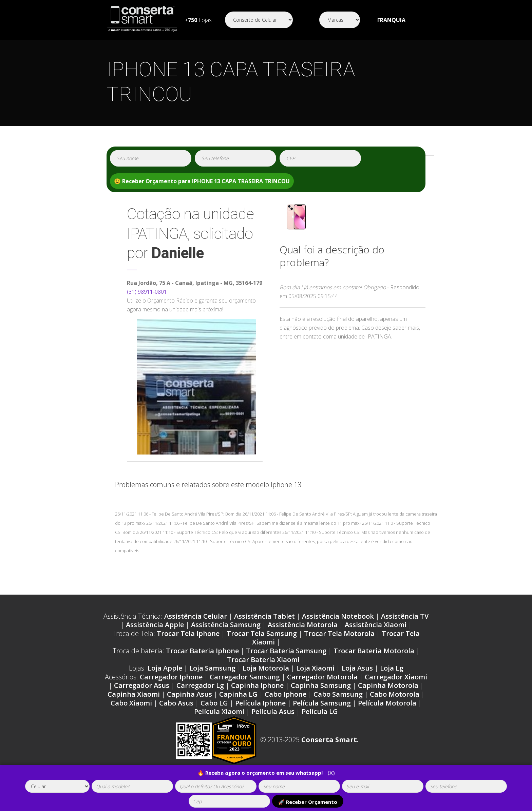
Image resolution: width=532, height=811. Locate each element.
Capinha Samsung (321, 685)
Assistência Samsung (226, 625)
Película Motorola (387, 703)
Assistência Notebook (338, 616)
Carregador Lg (200, 685)
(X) (331, 773)
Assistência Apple (155, 625)
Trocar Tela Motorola (339, 633)
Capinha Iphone (257, 685)
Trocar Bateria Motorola (374, 651)
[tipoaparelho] (57, 786)
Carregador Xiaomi (396, 677)
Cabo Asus (176, 703)
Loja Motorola (266, 668)
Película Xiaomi (219, 711)
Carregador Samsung (245, 677)
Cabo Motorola (395, 694)
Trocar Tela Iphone (188, 633)
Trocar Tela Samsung (262, 633)
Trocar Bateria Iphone (202, 651)
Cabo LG (214, 703)
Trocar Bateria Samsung (286, 651)
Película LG (320, 711)
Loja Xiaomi (315, 668)
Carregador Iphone (171, 677)
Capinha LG (238, 694)
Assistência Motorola (303, 625)
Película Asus (273, 711)
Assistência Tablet (264, 616)
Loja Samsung (212, 668)
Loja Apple (165, 668)
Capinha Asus (189, 694)
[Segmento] (259, 20)
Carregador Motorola (322, 677)
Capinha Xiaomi (134, 694)
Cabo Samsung (338, 694)
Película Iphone (260, 703)
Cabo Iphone (286, 694)
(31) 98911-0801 (147, 292)
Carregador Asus (142, 685)
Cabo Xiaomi (131, 703)
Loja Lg (392, 668)
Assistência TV (405, 616)
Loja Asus (357, 668)
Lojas (198, 20)
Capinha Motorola (388, 685)
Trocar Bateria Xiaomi (263, 660)
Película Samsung (322, 703)
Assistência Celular (196, 616)
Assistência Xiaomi (376, 625)
